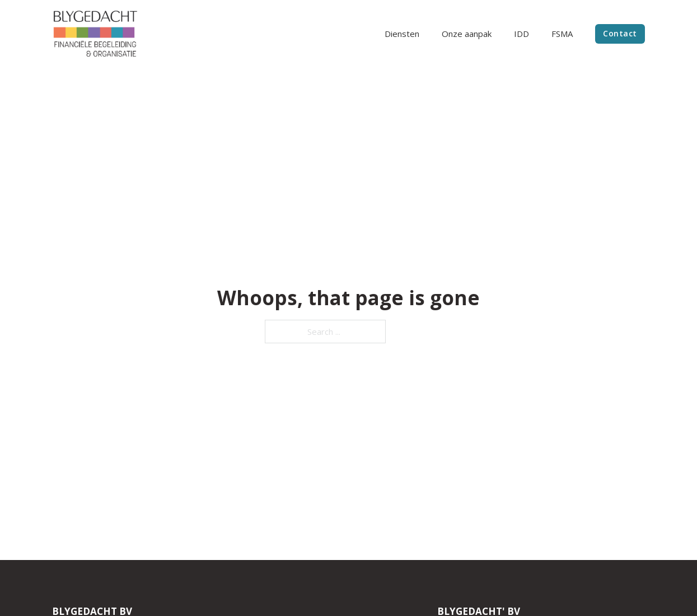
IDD (521, 34)
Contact (620, 33)
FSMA (562, 34)
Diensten (402, 34)
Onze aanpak (467, 34)
